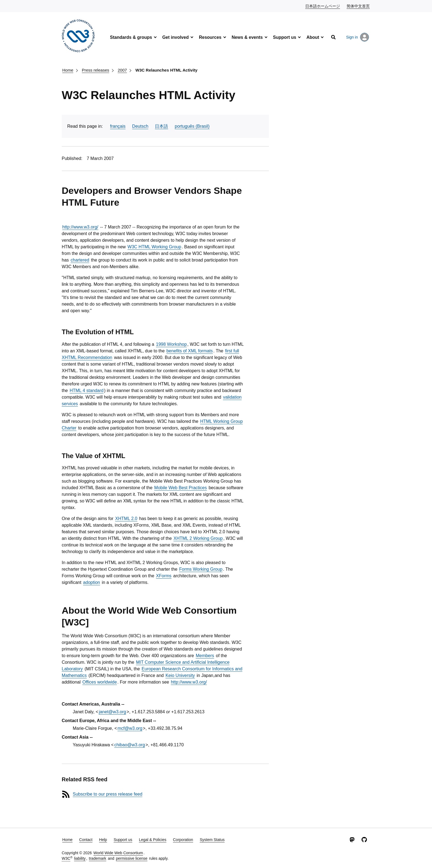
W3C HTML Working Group (154, 247)
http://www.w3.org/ (80, 227)
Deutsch (140, 126)
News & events (247, 37)
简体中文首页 (358, 6)
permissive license (132, 858)
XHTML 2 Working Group (198, 538)
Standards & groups (131, 37)
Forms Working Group (201, 569)
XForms (164, 576)
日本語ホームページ (323, 6)
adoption (92, 582)
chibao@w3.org (130, 745)
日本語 (161, 126)
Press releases (95, 70)
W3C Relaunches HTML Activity (167, 70)
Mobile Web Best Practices (181, 488)
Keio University (180, 675)
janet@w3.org (113, 712)
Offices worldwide (100, 682)
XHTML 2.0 (126, 519)
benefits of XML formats (190, 351)
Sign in (357, 37)
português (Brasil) (192, 126)
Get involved (175, 37)
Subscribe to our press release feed (108, 794)
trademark (98, 858)
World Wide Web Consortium (118, 853)
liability (80, 858)
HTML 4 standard (87, 391)
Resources (210, 37)
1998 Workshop (171, 344)
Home (68, 70)
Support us (285, 37)
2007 (122, 70)
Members (205, 656)
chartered (80, 260)
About (313, 37)
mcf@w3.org (130, 728)
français (118, 126)
